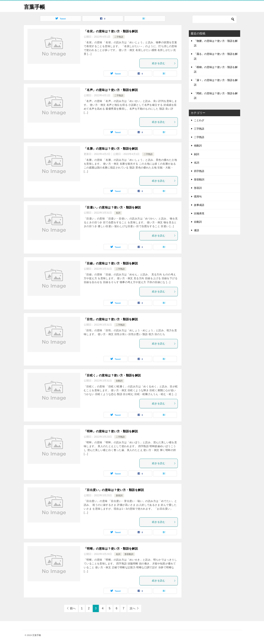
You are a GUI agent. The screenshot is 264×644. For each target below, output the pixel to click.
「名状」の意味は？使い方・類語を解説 (111, 31)
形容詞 (119, 496)
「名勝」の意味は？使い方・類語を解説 (111, 149)
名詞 (118, 213)
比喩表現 (199, 213)
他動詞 (198, 146)
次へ (133, 608)
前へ (73, 608)
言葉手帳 (35, 6)
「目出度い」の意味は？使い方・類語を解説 (114, 490)
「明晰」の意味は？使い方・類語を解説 (111, 549)
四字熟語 (199, 171)
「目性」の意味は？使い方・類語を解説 (111, 319)
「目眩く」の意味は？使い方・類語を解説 (112, 375)
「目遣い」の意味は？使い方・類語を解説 (112, 207)
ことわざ (199, 120)
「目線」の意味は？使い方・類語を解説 (111, 263)
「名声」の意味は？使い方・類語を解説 (111, 90)
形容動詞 (129, 554)
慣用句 (198, 197)
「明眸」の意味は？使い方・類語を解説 (111, 431)
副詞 (197, 154)
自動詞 (119, 381)
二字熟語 (119, 37)
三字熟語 (199, 129)
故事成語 (199, 205)
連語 (197, 230)
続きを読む (164, 63)
